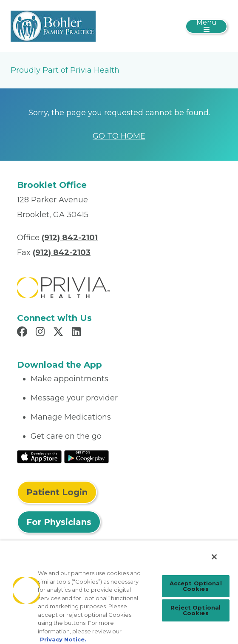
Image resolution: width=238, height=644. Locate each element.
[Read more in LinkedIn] (78, 333)
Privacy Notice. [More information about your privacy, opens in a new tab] (63, 639)
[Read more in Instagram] (41, 333)
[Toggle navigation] (206, 26)
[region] (119, 592)
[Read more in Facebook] (23, 333)
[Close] (214, 557)
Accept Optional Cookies (196, 586)
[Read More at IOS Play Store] (39, 456)
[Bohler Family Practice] (53, 26)
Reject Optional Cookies (195, 610)
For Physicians (59, 522)
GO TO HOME (119, 136)
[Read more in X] (59, 333)
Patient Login (57, 492)
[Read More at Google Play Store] (86, 456)
